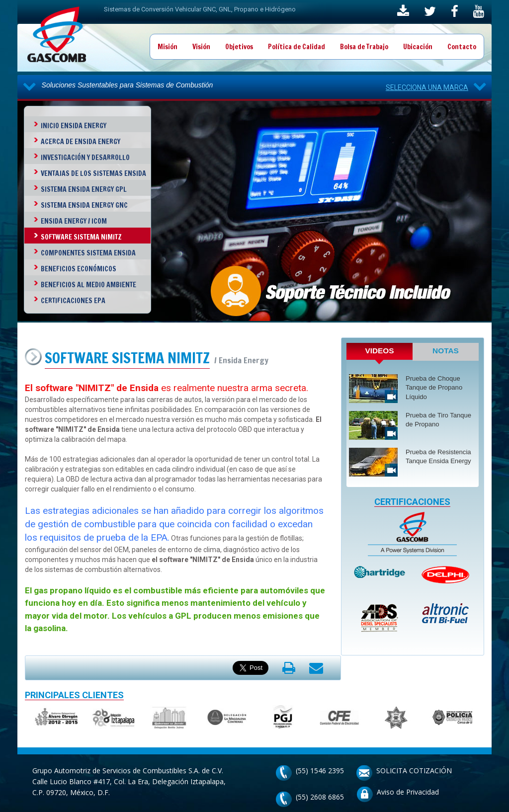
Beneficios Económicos (79, 269)
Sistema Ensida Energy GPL (84, 189)
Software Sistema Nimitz (81, 237)
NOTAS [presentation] (446, 351)
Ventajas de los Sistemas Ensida (93, 173)
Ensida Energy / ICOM (74, 221)
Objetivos (239, 47)
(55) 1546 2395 (320, 771)
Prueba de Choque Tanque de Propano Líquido (434, 388)
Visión (201, 47)
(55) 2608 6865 (320, 797)
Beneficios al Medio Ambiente (88, 285)
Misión (168, 47)
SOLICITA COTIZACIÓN (414, 771)
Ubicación (418, 47)
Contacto (462, 47)
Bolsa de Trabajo (364, 47)
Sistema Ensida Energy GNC (84, 205)
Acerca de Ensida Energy (81, 142)
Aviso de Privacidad (408, 792)
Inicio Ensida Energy (74, 126)
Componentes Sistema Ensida (88, 253)
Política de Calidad (297, 47)
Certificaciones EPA (73, 301)
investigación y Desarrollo (85, 158)
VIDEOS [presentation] (379, 351)
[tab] (380, 354)
